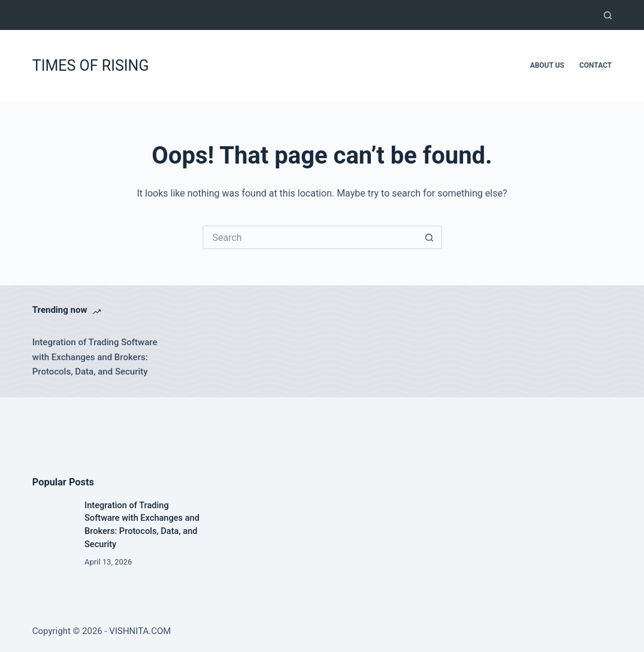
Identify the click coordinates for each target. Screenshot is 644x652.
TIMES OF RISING (91, 66)
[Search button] (430, 237)
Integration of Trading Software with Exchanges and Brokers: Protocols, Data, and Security (95, 357)
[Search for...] (310, 237)
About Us (547, 65)
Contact (595, 65)
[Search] (608, 15)
